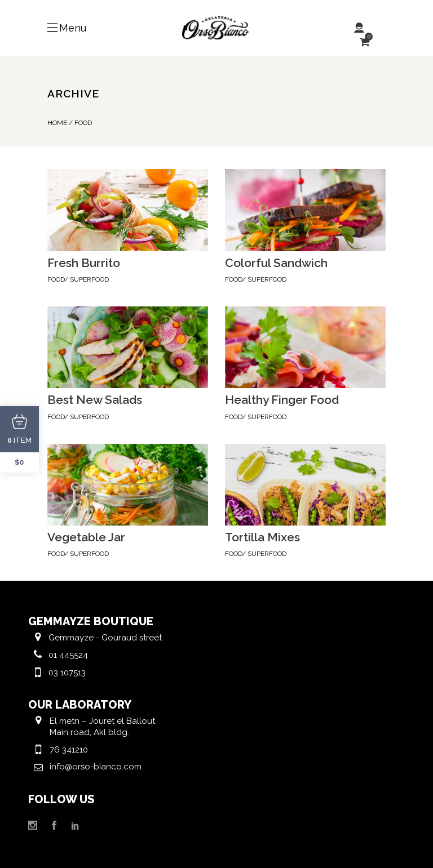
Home (57, 123)
